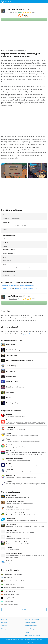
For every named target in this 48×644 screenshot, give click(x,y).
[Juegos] (12, 6)
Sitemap (4, 629)
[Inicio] (2, 6)
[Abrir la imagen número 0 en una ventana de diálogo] (14, 171)
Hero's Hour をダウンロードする (25, 289)
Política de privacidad (31, 626)
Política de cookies (30, 623)
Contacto (4, 623)
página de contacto (30, 334)
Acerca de (4, 619)
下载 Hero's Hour (6, 289)
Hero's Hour (18, 9)
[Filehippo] (6, 2)
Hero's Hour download (26, 286)
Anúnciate (4, 626)
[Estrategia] (17, 6)
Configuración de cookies (32, 635)
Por (12, 12)
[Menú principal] (46, 2)
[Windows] (6, 6)
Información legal (30, 629)
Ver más (24, 609)
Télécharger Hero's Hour (9, 286)
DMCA (27, 632)
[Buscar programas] (43, 2)
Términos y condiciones (32, 619)
